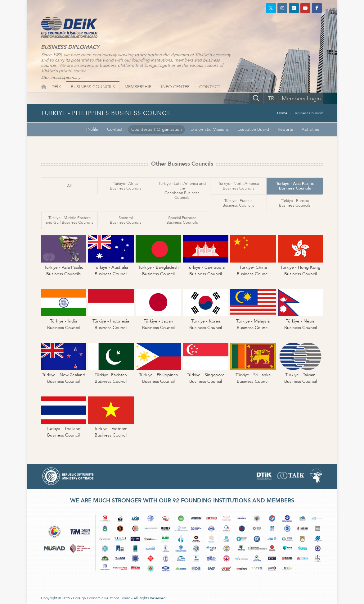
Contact (115, 129)
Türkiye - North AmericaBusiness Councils (239, 186)
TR (271, 99)
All (69, 186)
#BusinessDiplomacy (61, 78)
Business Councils (308, 113)
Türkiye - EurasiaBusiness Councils (238, 203)
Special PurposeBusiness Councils (182, 220)
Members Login (301, 99)
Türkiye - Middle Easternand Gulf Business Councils (70, 220)
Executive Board (253, 129)
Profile (92, 129)
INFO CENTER (175, 87)
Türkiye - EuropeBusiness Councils (295, 203)
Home (282, 113)
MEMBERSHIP (138, 87)
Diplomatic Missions (210, 129)
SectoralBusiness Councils (126, 220)
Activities (310, 129)
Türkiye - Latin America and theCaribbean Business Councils (182, 191)
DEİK (56, 87)
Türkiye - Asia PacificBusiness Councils (295, 186)
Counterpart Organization (157, 129)
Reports (285, 129)
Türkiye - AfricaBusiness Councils (126, 186)
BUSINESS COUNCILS (93, 87)
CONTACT (210, 87)
